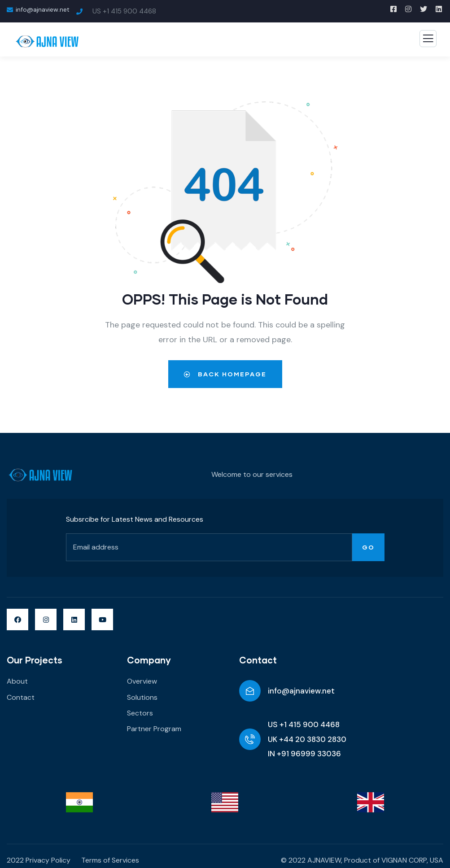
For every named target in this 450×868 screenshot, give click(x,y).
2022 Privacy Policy (39, 860)
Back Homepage (225, 374)
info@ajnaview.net (301, 691)
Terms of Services (110, 860)
